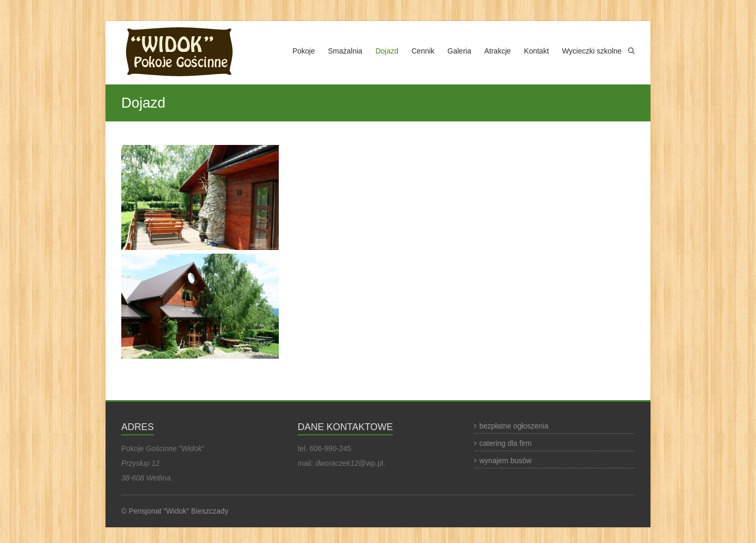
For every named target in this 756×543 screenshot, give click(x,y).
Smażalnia (345, 51)
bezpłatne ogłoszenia (514, 426)
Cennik (423, 51)
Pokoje (304, 51)
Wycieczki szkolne (592, 51)
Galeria (459, 51)
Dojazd (387, 51)
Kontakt (536, 51)
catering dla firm (506, 443)
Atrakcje (497, 51)
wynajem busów (506, 461)
